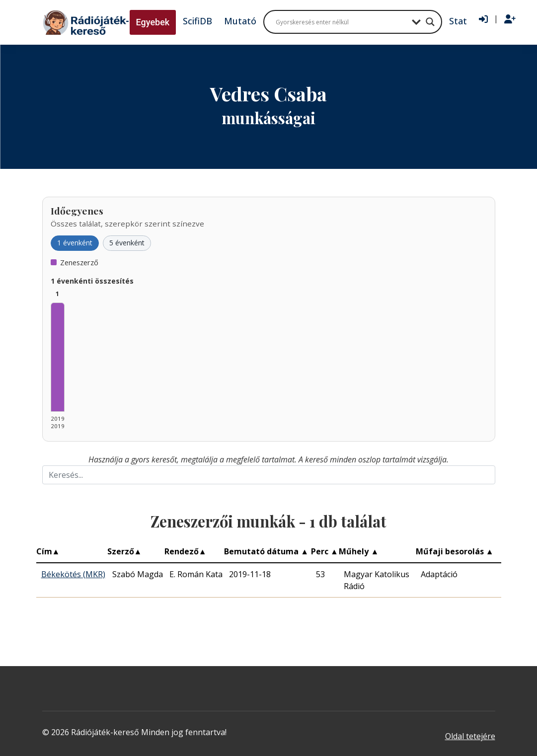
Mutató (240, 21)
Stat (458, 21)
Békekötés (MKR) (73, 574)
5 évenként (127, 243)
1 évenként (75, 243)
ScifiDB (197, 21)
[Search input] (341, 22)
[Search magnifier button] (430, 22)
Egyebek (153, 22)
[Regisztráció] (510, 19)
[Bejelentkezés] (483, 19)
